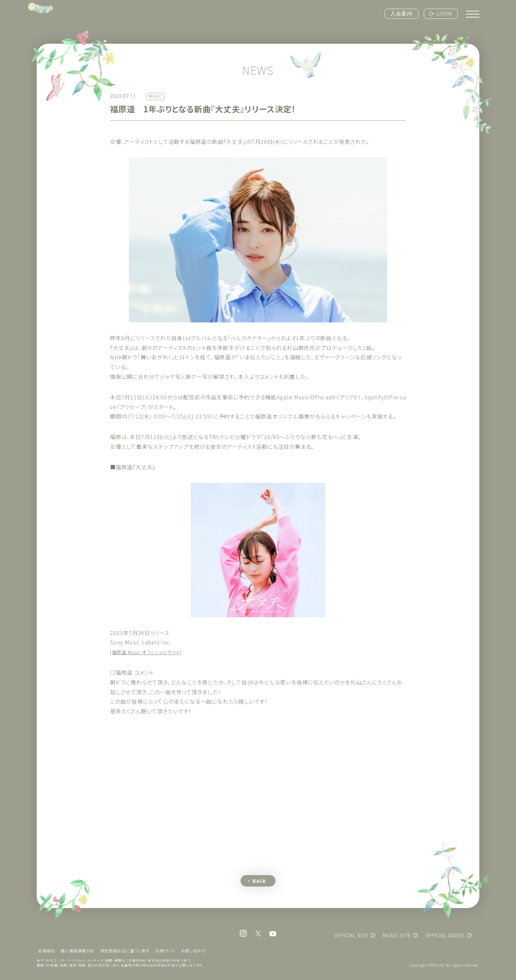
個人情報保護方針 (78, 952)
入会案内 (401, 14)
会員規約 (47, 952)
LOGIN (444, 14)
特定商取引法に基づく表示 (126, 952)
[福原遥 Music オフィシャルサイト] (152, 652)
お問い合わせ (194, 952)
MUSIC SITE (396, 937)
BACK (259, 883)
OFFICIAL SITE (350, 937)
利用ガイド (166, 952)
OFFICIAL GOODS (445, 937)
